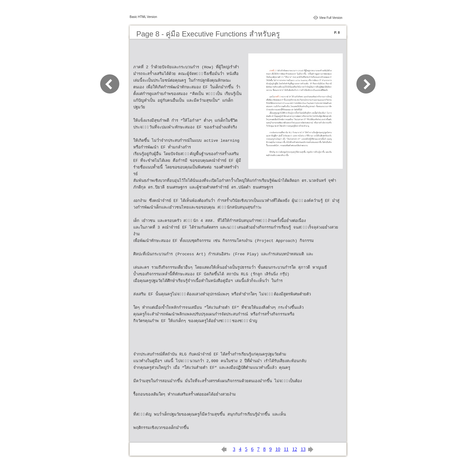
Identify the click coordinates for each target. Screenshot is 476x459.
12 (294, 449)
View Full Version (331, 18)
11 (286, 449)
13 (303, 449)
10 (278, 449)
